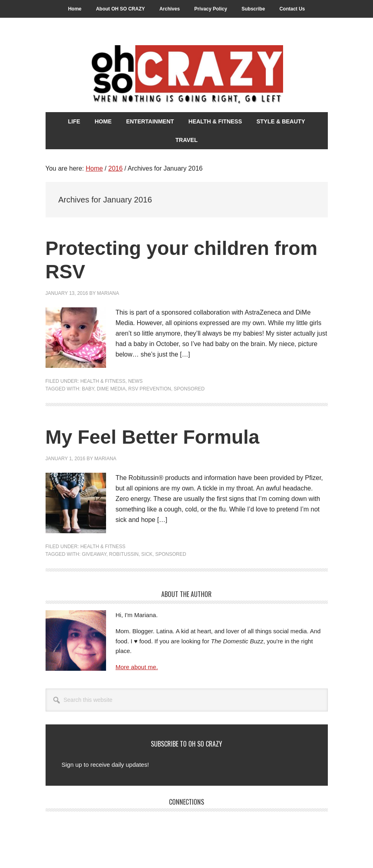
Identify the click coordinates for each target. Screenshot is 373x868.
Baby (88, 389)
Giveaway (94, 554)
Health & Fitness (103, 381)
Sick (147, 554)
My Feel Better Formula (153, 437)
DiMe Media (111, 389)
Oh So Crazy (187, 75)
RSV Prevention (150, 389)
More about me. (137, 667)
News (135, 381)
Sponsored (189, 389)
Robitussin (124, 554)
